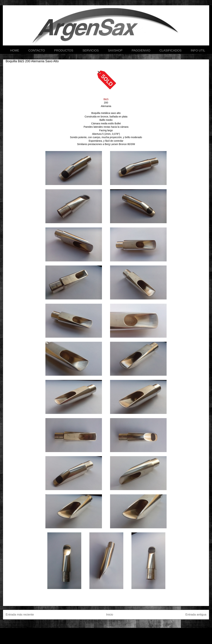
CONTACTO (37, 50)
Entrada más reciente (20, 615)
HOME (15, 50)
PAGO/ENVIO (141, 50)
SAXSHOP (115, 50)
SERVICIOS (91, 50)
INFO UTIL (198, 50)
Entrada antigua (196, 615)
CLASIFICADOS (171, 50)
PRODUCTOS (64, 50)
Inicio (110, 615)
